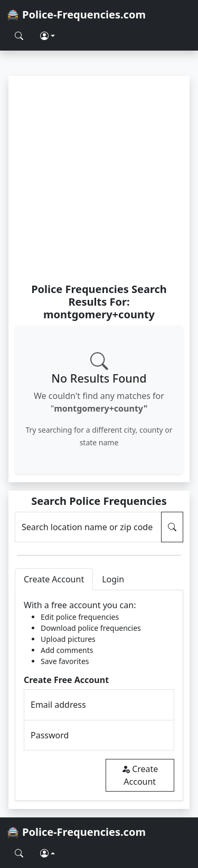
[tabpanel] (99, 695)
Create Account (140, 775)
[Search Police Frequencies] (19, 36)
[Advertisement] (99, 179)
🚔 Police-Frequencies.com (76, 14)
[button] (48, 36)
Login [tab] (113, 579)
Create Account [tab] (54, 579)
